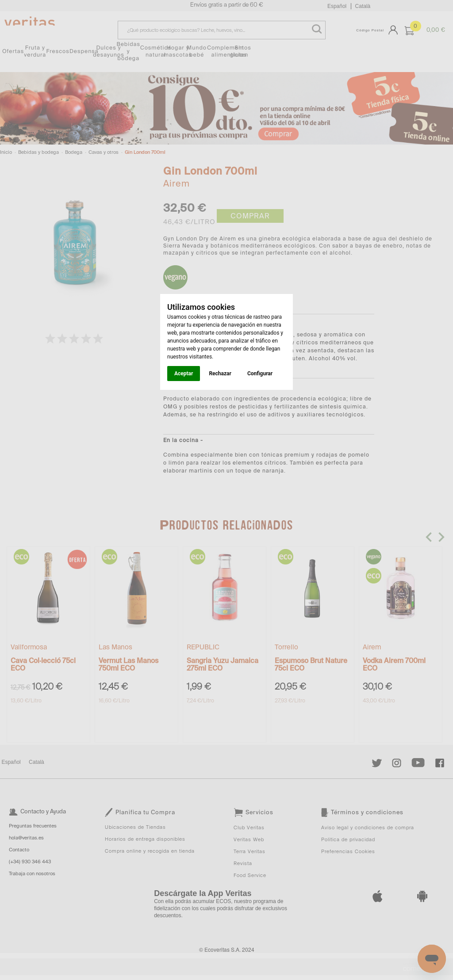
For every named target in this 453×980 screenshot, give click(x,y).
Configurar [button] (260, 374)
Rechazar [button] (220, 374)
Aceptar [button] (184, 374)
